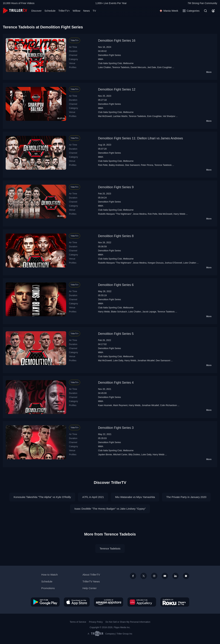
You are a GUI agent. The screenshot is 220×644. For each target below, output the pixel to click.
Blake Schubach (119, 312)
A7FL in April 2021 (93, 497)
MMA (101, 59)
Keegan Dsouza (156, 263)
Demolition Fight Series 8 (116, 236)
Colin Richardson (168, 405)
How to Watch (50, 575)
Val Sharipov (169, 116)
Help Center (89, 588)
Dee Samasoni (132, 165)
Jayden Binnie (105, 455)
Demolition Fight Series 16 (117, 41)
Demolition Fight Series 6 (116, 285)
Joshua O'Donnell (173, 263)
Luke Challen (104, 67)
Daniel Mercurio (138, 67)
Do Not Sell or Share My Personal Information (128, 622)
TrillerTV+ (64, 11)
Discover (36, 11)
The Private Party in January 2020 (186, 497)
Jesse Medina (140, 214)
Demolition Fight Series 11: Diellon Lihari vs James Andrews (140, 138)
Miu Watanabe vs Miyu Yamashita (135, 497)
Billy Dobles (134, 455)
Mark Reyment (120, 405)
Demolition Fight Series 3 (116, 428)
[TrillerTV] (15, 11)
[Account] (213, 11)
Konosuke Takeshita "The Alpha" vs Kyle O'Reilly (42, 497)
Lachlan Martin (120, 116)
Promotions (48, 588)
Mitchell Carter (120, 455)
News (86, 11)
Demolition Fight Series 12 (117, 89)
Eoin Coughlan (164, 67)
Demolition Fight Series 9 (116, 187)
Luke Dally (118, 361)
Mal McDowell (105, 116)
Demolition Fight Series (109, 55)
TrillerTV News (91, 581)
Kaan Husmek (105, 405)
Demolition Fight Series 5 (116, 334)
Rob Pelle (103, 165)
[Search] (205, 11)
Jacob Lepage (149, 312)
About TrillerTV (91, 575)
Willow (76, 11)
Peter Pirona (147, 165)
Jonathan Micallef (146, 361)
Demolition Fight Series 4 (116, 383)
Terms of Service (78, 622)
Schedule (50, 11)
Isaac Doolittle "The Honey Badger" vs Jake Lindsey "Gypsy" (110, 509)
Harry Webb (179, 214)
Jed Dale (152, 67)
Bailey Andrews (116, 165)
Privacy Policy (96, 622)
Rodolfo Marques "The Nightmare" (115, 214)
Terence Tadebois (121, 67)
